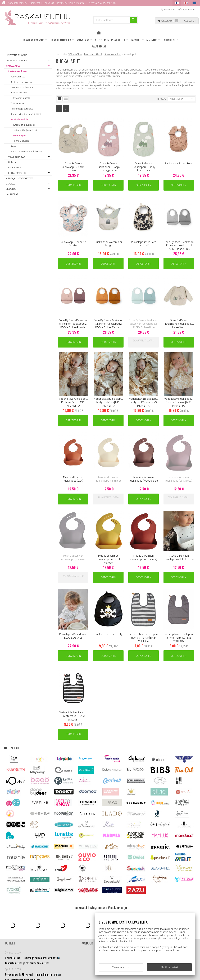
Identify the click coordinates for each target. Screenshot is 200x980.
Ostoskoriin (73, 185)
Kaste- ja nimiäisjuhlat (21, 82)
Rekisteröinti (170, 10)
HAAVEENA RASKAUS (33, 40)
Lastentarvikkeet (18, 71)
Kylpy (13, 146)
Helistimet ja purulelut (22, 109)
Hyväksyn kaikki (169, 967)
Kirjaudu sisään (189, 10)
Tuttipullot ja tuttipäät (24, 125)
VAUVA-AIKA (83, 40)
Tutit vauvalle (17, 103)
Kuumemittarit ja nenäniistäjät (26, 114)
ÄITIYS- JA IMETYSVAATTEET (110, 40)
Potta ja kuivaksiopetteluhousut (26, 151)
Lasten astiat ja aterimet (25, 130)
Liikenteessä (14, 168)
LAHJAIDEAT (169, 40)
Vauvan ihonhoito (19, 93)
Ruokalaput (19, 135)
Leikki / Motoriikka (17, 173)
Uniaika (12, 162)
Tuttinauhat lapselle (20, 98)
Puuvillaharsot (18, 77)
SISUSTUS (152, 40)
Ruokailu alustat (21, 141)
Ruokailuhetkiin (20, 119)
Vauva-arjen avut (17, 157)
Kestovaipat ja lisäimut (22, 87)
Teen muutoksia (121, 967)
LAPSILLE (136, 40)
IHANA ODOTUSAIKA (60, 40)
